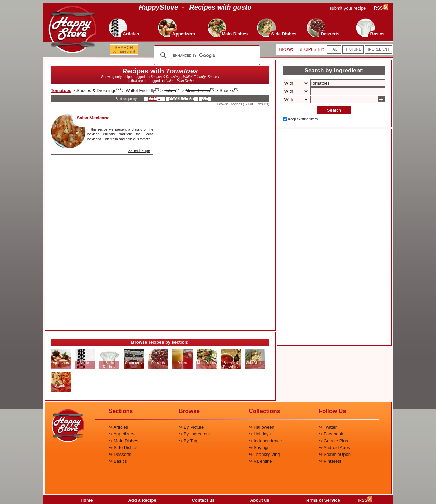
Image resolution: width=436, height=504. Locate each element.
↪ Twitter (328, 427)
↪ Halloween (262, 427)
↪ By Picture (192, 427)
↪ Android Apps (334, 448)
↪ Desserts (120, 454)
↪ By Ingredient (194, 434)
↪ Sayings (259, 448)
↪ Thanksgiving (264, 454)
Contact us (203, 500)
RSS (366, 500)
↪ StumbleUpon (335, 454)
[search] (206, 55)
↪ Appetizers (122, 434)
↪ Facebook (331, 434)
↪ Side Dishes (123, 448)
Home (87, 500)
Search (334, 110)
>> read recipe (139, 151)
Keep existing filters (303, 119)
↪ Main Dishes (124, 441)
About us (259, 500)
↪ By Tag (188, 441)
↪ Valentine (261, 461)
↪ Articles (119, 427)
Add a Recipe (142, 500)
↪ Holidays (260, 434)
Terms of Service (322, 500)
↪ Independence (265, 441)
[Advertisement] (217, 216)
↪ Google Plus (333, 441)
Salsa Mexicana (93, 118)
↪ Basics (118, 461)
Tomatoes (61, 91)
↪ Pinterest (330, 461)
